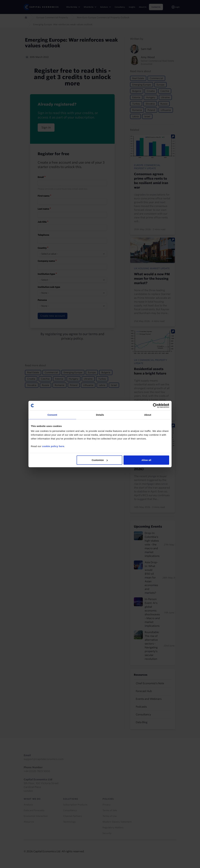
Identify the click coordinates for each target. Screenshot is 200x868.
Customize (100, 460)
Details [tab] (100, 415)
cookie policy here (53, 446)
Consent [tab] (52, 415)
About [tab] (148, 415)
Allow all (146, 460)
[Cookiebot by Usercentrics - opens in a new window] (155, 405)
